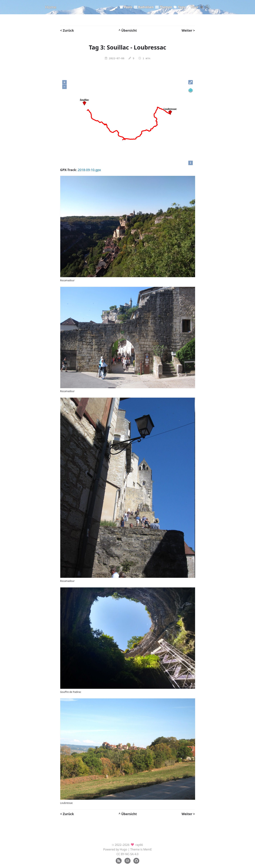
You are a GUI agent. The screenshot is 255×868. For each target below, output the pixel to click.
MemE (147, 849)
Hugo (124, 849)
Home (51, 7)
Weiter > (188, 30)
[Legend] (191, 90)
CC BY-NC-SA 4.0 (127, 854)
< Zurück (67, 30)
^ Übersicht (128, 30)
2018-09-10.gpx (89, 170)
